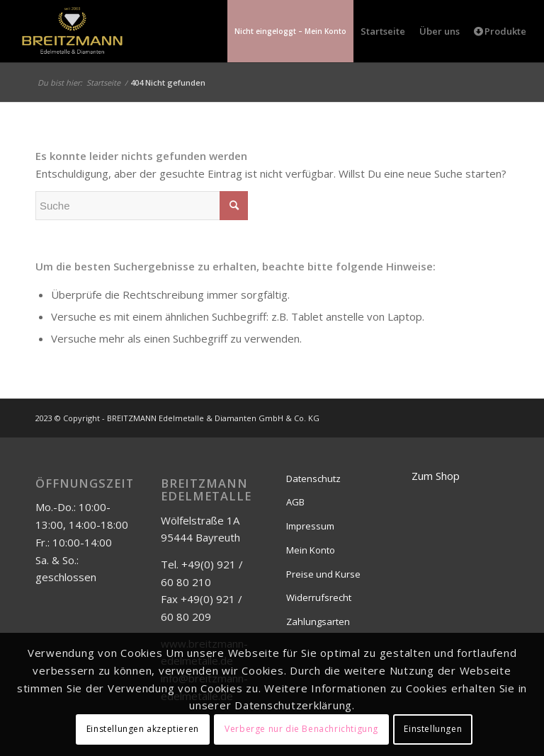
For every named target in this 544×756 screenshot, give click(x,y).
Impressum (310, 526)
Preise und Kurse (323, 574)
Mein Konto (311, 550)
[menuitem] (290, 31)
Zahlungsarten (318, 622)
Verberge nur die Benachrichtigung (301, 729)
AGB (295, 502)
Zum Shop (436, 476)
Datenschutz (313, 479)
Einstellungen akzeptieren (143, 729)
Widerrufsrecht (319, 597)
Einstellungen (433, 729)
